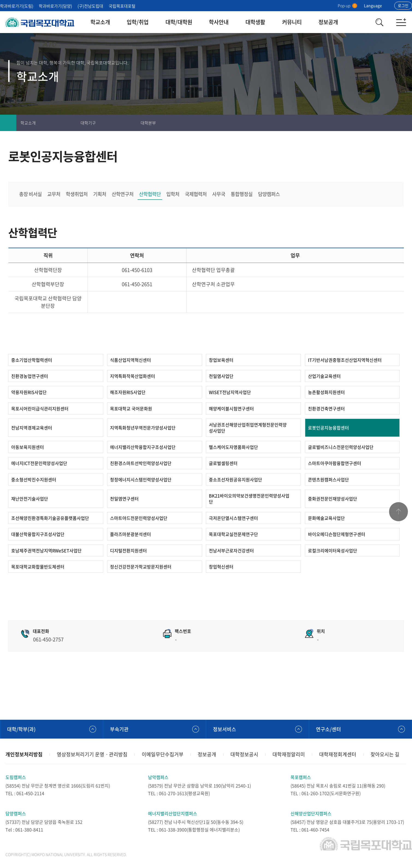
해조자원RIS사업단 (128, 392)
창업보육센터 (221, 360)
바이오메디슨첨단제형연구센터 (337, 534)
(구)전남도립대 (90, 6)
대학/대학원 (179, 22)
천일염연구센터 (124, 499)
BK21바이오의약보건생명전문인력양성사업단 (249, 499)
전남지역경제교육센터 (32, 428)
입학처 (173, 194)
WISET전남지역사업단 (230, 392)
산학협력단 (150, 194)
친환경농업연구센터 (30, 376)
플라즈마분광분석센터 (131, 534)
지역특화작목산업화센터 (133, 376)
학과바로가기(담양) (55, 6)
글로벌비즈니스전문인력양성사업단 (341, 447)
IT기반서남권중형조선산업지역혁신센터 (345, 360)
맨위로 (398, 512)
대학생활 (255, 22)
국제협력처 (196, 194)
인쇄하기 (371, 123)
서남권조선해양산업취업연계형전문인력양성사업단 (248, 428)
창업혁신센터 (221, 567)
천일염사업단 (221, 376)
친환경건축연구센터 (326, 408)
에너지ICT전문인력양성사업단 (39, 463)
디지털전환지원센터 (128, 550)
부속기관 (119, 729)
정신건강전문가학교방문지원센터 (141, 567)
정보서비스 (225, 729)
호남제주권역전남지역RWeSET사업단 (46, 550)
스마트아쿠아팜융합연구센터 (335, 463)
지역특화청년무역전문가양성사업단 (143, 428)
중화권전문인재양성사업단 (333, 499)
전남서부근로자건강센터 (231, 550)
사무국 (219, 194)
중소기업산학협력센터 (32, 360)
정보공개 (328, 22)
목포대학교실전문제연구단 (233, 534)
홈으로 (8, 123)
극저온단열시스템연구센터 (233, 518)
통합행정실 (242, 194)
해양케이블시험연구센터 (231, 408)
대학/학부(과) (21, 729)
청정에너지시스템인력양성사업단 (141, 479)
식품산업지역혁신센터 (131, 360)
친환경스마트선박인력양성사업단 (141, 463)
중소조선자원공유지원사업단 (235, 479)
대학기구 (88, 123)
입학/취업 (138, 22)
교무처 (54, 194)
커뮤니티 (292, 22)
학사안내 (219, 22)
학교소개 (100, 22)
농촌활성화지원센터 (326, 392)
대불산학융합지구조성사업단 (38, 534)
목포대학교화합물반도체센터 (38, 567)
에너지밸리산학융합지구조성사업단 (143, 447)
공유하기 (404, 123)
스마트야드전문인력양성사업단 (139, 518)
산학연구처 (123, 194)
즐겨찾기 (387, 123)
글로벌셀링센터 (223, 463)
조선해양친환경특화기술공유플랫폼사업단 (50, 518)
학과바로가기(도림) (17, 6)
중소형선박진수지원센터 (34, 479)
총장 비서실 (30, 194)
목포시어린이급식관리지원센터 (40, 408)
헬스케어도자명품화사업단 (233, 447)
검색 (379, 22)
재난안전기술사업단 (30, 499)
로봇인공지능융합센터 (328, 428)
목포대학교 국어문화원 (131, 408)
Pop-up (347, 5)
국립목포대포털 (122, 6)
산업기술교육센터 (324, 376)
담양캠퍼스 (269, 194)
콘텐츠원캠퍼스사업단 (328, 479)
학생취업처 (77, 194)
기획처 (100, 194)
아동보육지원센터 (28, 447)
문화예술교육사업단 (326, 518)
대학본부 (148, 123)
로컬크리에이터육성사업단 (333, 550)
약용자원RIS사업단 (29, 392)
